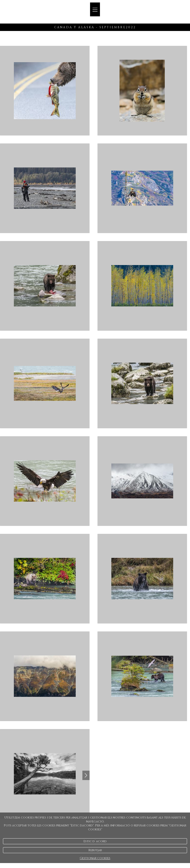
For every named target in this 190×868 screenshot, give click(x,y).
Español (173, 18)
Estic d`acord (95, 841)
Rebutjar (95, 850)
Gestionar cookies (95, 858)
